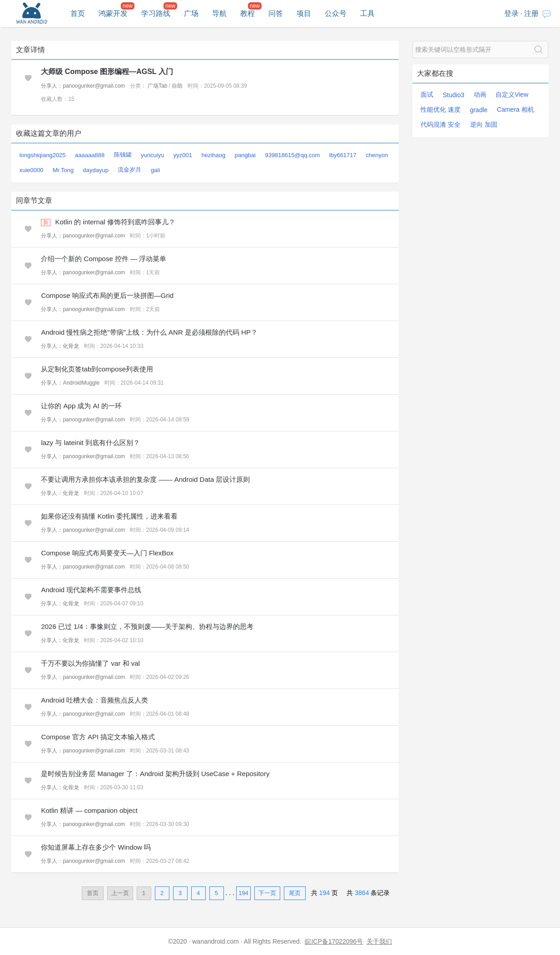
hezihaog (213, 155)
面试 (427, 94)
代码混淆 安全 (441, 124)
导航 (219, 13)
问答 (276, 13)
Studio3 (453, 95)
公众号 (336, 13)
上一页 (120, 893)
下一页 (267, 893)
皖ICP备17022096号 (334, 941)
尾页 (295, 893)
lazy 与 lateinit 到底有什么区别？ (90, 443)
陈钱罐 (123, 155)
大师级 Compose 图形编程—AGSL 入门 (107, 72)
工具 (367, 13)
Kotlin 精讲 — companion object (89, 810)
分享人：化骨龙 (60, 346)
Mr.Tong (63, 170)
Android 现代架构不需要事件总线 (91, 590)
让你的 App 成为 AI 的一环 (81, 406)
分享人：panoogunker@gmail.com (83, 86)
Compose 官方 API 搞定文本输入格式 (98, 737)
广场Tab (157, 86)
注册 (531, 13)
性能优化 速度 (441, 109)
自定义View (512, 94)
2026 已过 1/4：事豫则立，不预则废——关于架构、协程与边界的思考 (147, 626)
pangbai (245, 155)
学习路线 (156, 13)
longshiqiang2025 (43, 155)
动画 (480, 94)
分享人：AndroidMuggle (70, 383)
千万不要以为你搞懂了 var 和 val (90, 663)
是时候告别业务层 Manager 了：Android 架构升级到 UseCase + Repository (155, 774)
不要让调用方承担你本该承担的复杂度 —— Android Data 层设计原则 (145, 479)
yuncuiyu (152, 155)
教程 (248, 13)
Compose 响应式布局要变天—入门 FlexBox (107, 553)
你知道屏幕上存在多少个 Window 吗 (96, 847)
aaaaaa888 (90, 155)
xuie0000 (32, 170)
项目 (304, 13)
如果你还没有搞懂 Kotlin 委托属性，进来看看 (109, 516)
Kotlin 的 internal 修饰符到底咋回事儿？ (115, 222)
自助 (177, 86)
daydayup (96, 170)
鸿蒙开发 (113, 13)
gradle (479, 110)
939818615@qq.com (292, 155)
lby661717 (343, 155)
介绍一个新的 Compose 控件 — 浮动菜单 (104, 259)
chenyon (377, 155)
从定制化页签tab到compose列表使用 (97, 369)
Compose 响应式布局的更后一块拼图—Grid (107, 295)
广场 (191, 13)
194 (243, 893)
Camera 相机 (515, 109)
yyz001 (183, 155)
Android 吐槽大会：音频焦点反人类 (94, 700)
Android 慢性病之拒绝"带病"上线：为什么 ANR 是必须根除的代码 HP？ (149, 332)
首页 (78, 13)
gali (155, 170)
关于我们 (379, 941)
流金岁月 (129, 170)
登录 (511, 13)
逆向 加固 (484, 124)
